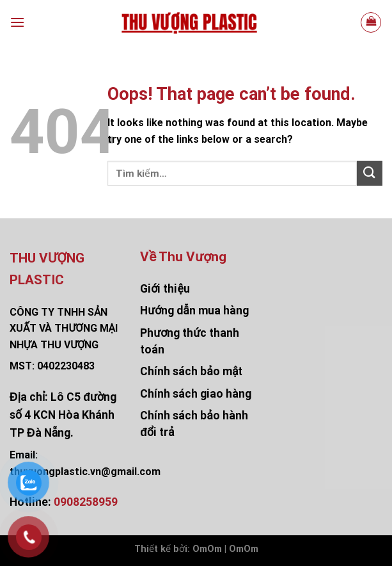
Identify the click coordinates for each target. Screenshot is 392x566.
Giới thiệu (165, 289)
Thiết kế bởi (161, 549)
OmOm (244, 549)
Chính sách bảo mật (191, 371)
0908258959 (86, 502)
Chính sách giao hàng (196, 394)
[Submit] (370, 173)
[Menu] (17, 22)
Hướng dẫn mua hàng (194, 311)
